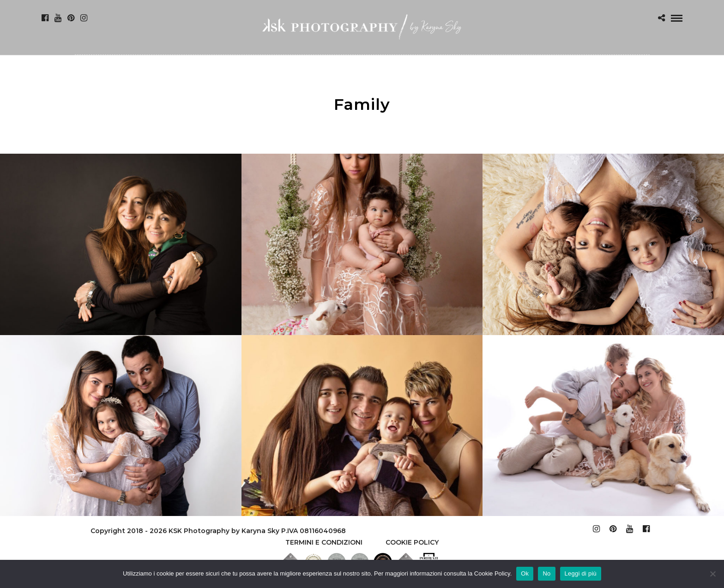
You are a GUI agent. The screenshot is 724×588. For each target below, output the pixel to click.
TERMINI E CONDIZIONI (324, 542)
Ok (525, 573)
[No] (712, 574)
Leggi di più (581, 573)
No (546, 573)
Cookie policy (412, 542)
